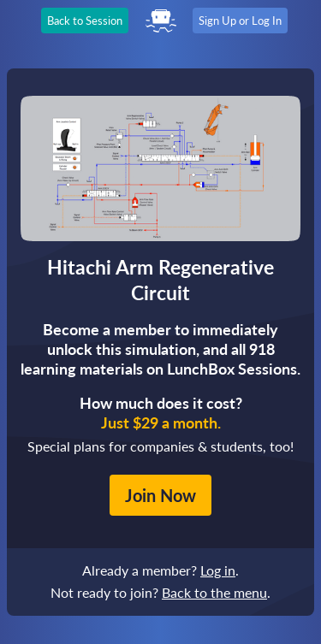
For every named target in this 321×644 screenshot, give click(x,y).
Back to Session (85, 21)
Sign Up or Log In (240, 21)
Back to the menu (214, 592)
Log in (218, 570)
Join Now (160, 495)
